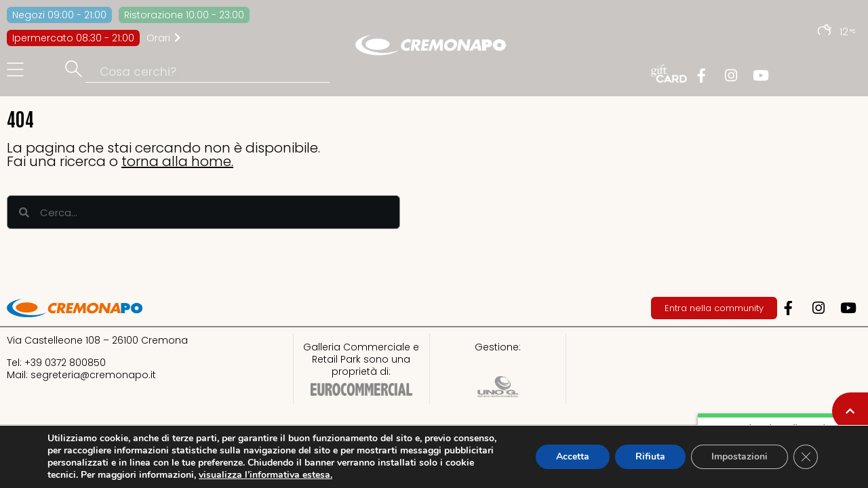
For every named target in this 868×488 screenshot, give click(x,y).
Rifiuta (650, 456)
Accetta (573, 456)
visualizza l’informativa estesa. (265, 475)
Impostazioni (739, 456)
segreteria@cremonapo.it (93, 375)
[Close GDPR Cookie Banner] (806, 457)
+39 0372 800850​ (65, 363)
